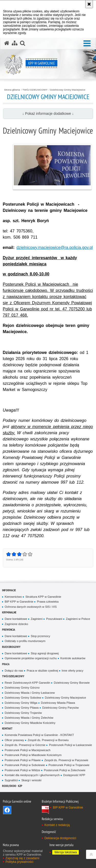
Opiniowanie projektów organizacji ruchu (31, 658)
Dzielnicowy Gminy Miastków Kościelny (30, 723)
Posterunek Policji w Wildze (22, 770)
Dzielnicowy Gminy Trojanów (23, 713)
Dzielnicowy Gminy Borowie (72, 683)
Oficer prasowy (14, 740)
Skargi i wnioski (31, 780)
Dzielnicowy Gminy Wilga (21, 703)
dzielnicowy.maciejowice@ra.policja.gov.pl (55, 248)
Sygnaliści (11, 780)
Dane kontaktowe (16, 619)
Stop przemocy (40, 636)
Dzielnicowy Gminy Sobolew (23, 698)
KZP (20, 786)
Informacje (9, 590)
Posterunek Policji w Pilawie (23, 760)
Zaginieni (37, 619)
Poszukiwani (54, 619)
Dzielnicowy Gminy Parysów (61, 708)
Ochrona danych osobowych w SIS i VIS (31, 607)
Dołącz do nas (14, 671)
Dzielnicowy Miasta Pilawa (58, 703)
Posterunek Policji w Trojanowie (69, 765)
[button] (87, 44)
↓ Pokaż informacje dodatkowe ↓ (48, 114)
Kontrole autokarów (73, 658)
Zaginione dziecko (16, 624)
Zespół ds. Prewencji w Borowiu (48, 740)
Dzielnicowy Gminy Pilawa (22, 708)
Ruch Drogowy (11, 647)
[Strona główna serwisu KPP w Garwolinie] (7, 43)
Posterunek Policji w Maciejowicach (28, 750)
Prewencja (9, 630)
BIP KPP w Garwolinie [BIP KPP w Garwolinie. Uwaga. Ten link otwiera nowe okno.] (68, 808)
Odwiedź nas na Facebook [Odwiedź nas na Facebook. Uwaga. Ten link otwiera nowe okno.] (7, 810)
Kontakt (7, 728)
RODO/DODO (9, 786)
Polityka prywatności (19, 862)
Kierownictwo (13, 597)
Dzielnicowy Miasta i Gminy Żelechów (29, 718)
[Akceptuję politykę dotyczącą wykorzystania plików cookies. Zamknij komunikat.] (89, 4)
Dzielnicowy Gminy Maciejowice (68, 90)
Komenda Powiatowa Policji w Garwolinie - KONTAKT (39, 735)
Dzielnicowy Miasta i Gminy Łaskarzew (30, 693)
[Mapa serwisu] (15, 43)
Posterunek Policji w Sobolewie (25, 765)
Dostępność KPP (74, 775)
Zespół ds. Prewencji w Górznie (25, 745)
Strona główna (12, 90)
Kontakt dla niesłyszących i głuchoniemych (32, 775)
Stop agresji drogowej (45, 653)
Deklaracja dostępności (60, 838)
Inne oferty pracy (73, 671)
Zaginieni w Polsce (78, 619)
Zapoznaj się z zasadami (22, 858)
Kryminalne (9, 612)
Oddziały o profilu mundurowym (25, 641)
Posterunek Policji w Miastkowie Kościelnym (33, 755)
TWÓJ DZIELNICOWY (35, 90)
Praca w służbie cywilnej (42, 671)
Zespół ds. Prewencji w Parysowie (66, 760)
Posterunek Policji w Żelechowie (65, 770)
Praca (6, 664)
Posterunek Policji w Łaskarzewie (70, 745)
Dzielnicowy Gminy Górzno (22, 688)
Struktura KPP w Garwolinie (43, 597)
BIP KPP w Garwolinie (19, 602)
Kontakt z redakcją (57, 825)
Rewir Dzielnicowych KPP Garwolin (27, 683)
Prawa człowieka (48, 602)
